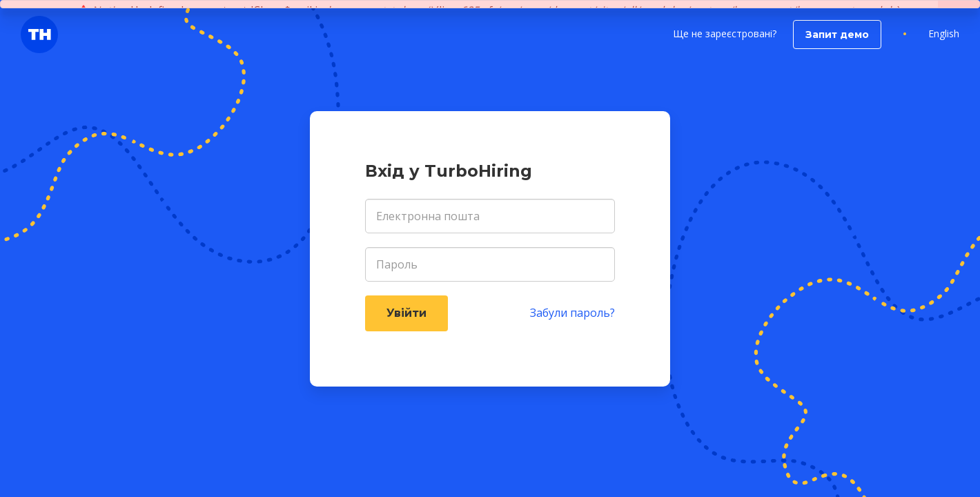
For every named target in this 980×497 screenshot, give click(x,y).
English (944, 33)
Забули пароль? (572, 313)
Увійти (406, 313)
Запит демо (837, 35)
